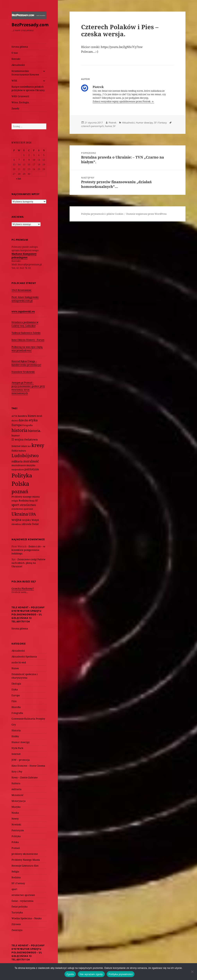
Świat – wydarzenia (22, 901)
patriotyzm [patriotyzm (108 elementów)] (32, 469)
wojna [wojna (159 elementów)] (17, 520)
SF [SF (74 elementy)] (37, 501)
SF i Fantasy (18, 883)
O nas (15, 53)
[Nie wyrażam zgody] (192, 972)
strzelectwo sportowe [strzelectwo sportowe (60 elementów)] (22, 509)
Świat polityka (20, 907)
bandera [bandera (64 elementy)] (22, 416)
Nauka (15, 813)
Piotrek (112, 123)
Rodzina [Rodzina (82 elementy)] (24, 500)
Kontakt (16, 59)
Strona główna (20, 47)
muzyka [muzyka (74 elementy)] (31, 465)
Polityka (16, 836)
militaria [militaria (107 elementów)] (17, 461)
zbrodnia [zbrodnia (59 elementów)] (16, 524)
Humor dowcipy (21, 742)
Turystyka (17, 912)
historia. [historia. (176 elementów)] (34, 431)
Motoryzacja (19, 801)
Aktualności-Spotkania (24, 657)
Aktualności (18, 65)
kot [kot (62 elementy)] (29, 446)
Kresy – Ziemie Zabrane (25, 777)
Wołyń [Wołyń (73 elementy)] (35, 520)
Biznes (15, 668)
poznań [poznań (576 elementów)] (20, 491)
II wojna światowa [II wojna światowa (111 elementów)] (25, 439)
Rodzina (16, 877)
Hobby (15, 736)
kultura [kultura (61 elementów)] (22, 451)
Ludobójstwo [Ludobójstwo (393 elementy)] (25, 456)
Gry (14, 725)
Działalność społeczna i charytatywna (25, 676)
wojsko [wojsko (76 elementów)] (26, 520)
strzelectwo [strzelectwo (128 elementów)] (28, 505)
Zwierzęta (17, 930)
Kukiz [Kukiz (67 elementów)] (15, 451)
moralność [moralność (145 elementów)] (31, 461)
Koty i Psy (17, 772)
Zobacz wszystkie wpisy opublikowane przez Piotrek (122, 101)
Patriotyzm (18, 830)
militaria (17, 789)
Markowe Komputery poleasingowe (24, 256)
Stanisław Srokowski (23, 372)
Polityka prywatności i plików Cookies (102, 214)
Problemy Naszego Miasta (26, 860)
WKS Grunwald (20, 96)
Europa (16, 695)
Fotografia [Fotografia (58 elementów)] (27, 425)
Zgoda (70, 974)
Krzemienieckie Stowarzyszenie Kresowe (25, 73)
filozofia (16, 707)
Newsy (15, 819)
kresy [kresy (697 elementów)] (38, 445)
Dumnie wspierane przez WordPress (146, 214)
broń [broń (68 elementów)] (39, 416)
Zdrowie (16, 924)
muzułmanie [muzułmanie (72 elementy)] (19, 465)
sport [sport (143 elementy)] (15, 505)
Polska (15, 842)
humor (108, 126)
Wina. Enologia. (20, 102)
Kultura (16, 783)
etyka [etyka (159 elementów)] (33, 420)
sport (14, 889)
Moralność (17, 795)
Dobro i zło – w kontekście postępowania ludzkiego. (28, 550)
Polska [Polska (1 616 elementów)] (20, 484)
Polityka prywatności (121, 974)
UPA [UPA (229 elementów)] (32, 514)
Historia (16, 730)
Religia (15, 872)
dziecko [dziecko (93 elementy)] (23, 420)
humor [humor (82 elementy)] (16, 435)
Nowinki (16, 825)
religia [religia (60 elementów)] (15, 501)
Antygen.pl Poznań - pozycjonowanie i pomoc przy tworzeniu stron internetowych (28, 388)
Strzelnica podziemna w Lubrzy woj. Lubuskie (25, 324)
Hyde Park (17, 748)
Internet (16, 754)
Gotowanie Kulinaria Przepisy (28, 719)
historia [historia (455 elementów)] (19, 430)
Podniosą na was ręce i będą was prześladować (27, 349)
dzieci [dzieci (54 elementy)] (15, 421)
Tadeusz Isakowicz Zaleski (26, 333)
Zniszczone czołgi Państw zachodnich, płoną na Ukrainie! (28, 563)
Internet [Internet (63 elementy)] (16, 446)
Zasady (15, 108)
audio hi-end (19, 662)
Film (14, 701)
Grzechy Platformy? (23, 589)
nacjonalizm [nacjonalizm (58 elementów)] (18, 469)
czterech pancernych (92, 126)
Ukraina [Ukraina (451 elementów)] (20, 514)
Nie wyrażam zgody (91, 974)
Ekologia (16, 684)
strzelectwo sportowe (23, 895)
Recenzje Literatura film (25, 866)
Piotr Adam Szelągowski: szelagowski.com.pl (25, 299)
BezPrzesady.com (30, 24)
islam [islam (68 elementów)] (24, 446)
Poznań (16, 848)
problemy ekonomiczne (25, 854)
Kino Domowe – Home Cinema (28, 766)
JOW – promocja (21, 760)
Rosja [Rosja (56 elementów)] (32, 501)
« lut (18, 179)
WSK (14, 81)
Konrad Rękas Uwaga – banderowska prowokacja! (26, 363)
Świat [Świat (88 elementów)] (35, 524)
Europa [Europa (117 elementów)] (17, 425)
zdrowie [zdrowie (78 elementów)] (26, 524)
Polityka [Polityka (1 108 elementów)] (22, 475)
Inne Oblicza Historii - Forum (28, 340)
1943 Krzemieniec (21, 290)
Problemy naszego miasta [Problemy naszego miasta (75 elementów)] (26, 497)
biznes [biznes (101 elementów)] (32, 416)
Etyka (15, 689)
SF (114, 126)
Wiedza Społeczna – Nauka (27, 918)
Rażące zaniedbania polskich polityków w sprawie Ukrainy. (28, 88)
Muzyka (16, 807)
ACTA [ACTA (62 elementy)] (14, 416)
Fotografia (17, 713)
